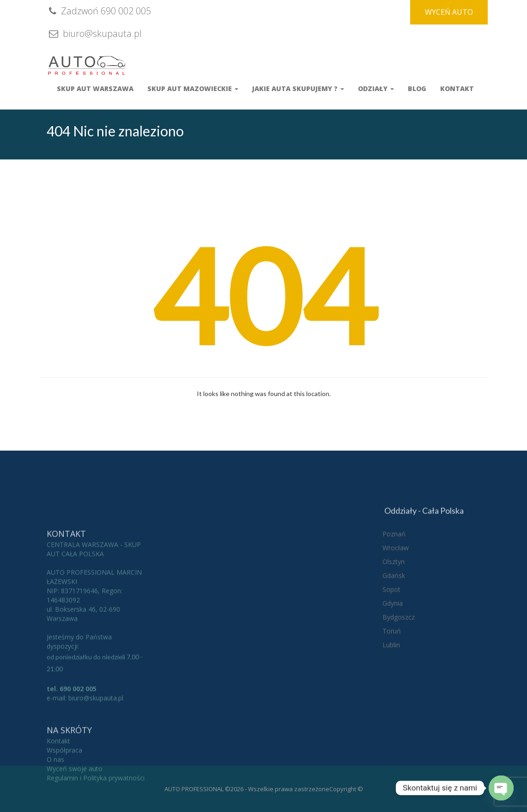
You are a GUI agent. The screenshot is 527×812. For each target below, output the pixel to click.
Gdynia (393, 647)
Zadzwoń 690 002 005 (99, 11)
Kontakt (457, 89)
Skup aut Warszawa (95, 89)
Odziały (376, 89)
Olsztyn (394, 606)
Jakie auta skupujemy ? (298, 89)
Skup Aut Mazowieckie (193, 89)
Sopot (391, 633)
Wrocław (396, 592)
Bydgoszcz (399, 661)
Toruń (392, 675)
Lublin (391, 689)
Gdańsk (394, 620)
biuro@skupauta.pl (94, 34)
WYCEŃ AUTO (449, 12)
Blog (417, 89)
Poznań (394, 578)
